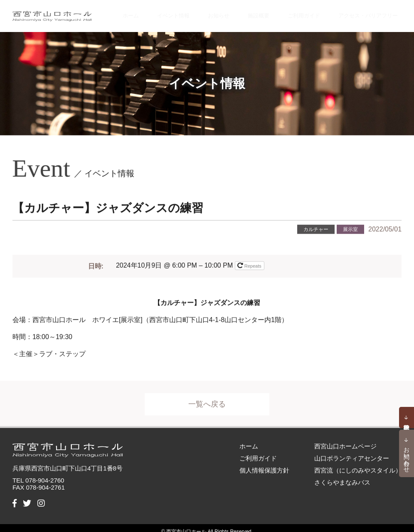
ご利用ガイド (310, 12)
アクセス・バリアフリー (370, 12)
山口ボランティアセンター (352, 451)
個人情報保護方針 (264, 463)
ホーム (160, 12)
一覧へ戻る (207, 401)
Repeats (250, 259)
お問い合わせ (407, 456)
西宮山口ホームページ (345, 439)
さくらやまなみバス (342, 475)
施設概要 (270, 12)
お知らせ (237, 12)
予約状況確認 (407, 417)
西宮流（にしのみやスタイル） (358, 463)
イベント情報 (197, 12)
